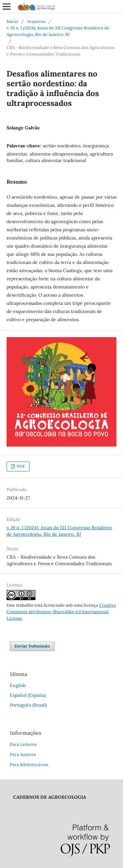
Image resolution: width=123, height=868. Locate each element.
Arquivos (36, 21)
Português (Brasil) (28, 705)
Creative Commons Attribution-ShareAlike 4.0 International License (61, 612)
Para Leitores (23, 744)
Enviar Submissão (32, 646)
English (18, 685)
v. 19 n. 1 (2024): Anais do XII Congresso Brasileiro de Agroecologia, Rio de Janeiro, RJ (58, 31)
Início (12, 21)
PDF (20, 466)
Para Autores (23, 754)
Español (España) (28, 695)
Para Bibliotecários (29, 765)
